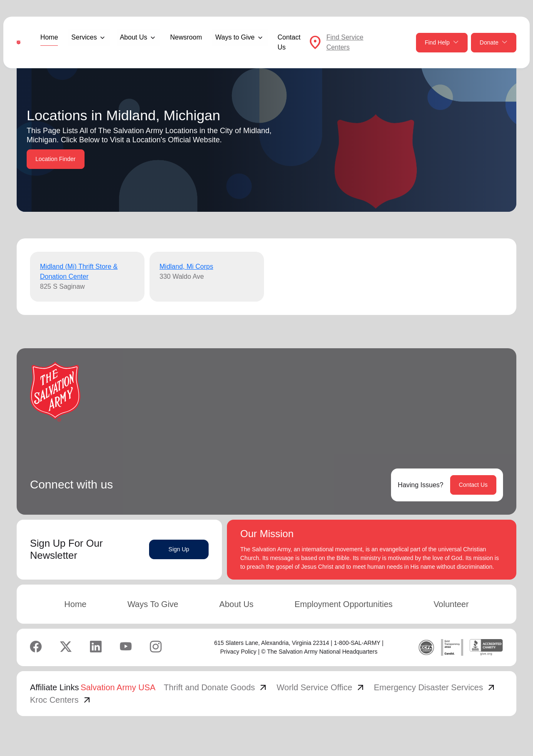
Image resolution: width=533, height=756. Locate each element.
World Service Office (321, 687)
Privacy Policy (238, 652)
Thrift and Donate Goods (216, 687)
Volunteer (451, 604)
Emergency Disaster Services (435, 687)
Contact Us (289, 42)
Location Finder (56, 159)
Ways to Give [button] (235, 37)
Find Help (442, 43)
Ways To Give (153, 604)
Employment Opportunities (344, 604)
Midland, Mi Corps (186, 266)
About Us (237, 604)
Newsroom (186, 37)
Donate (494, 43)
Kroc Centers (61, 700)
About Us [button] (134, 37)
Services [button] (84, 37)
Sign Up (179, 549)
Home (49, 37)
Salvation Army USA (118, 687)
